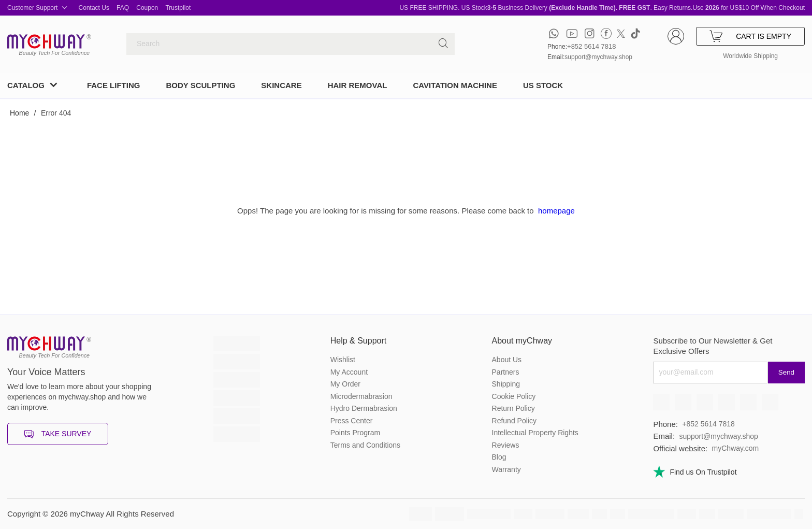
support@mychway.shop (598, 57)
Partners (506, 372)
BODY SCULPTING (200, 85)
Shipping (506, 384)
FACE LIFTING (114, 85)
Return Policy (513, 408)
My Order (345, 384)
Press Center (352, 421)
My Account (349, 372)
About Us (507, 360)
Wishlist (343, 360)
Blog (499, 457)
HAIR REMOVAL (358, 85)
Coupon (147, 8)
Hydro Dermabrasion (364, 408)
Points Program (355, 433)
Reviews (506, 445)
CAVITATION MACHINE (455, 85)
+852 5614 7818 (591, 46)
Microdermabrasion (361, 396)
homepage (556, 211)
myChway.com (735, 448)
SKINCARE (281, 85)
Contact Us (94, 8)
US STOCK (543, 85)
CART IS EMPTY (750, 36)
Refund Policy (514, 421)
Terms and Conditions (365, 445)
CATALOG (26, 85)
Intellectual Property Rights (535, 433)
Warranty (506, 469)
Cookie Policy (514, 396)
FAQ (123, 8)
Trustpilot (178, 8)
